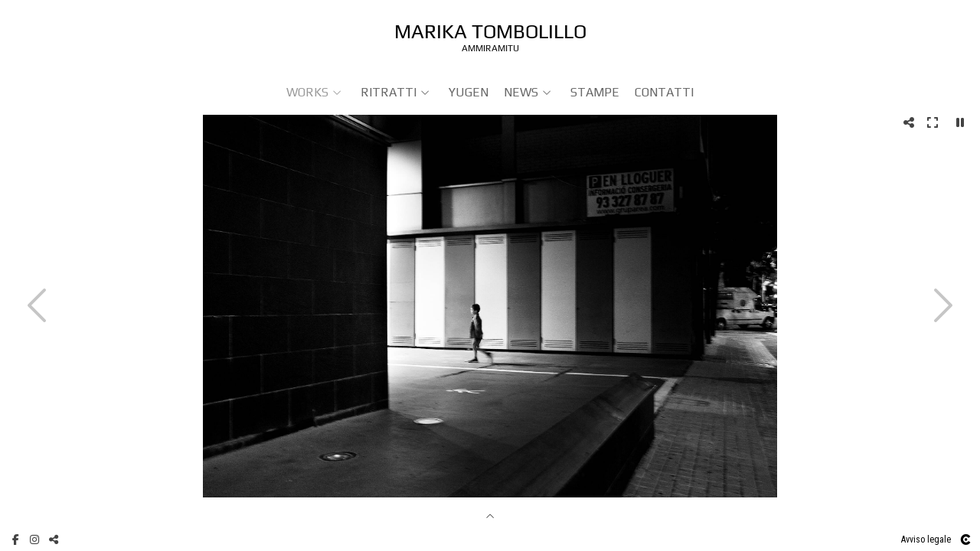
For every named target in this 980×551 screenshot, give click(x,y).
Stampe (595, 92)
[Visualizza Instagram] (34, 540)
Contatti (664, 92)
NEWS (521, 92)
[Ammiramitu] (490, 36)
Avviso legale (926, 540)
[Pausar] (960, 122)
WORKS (307, 92)
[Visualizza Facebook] (15, 540)
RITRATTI (389, 92)
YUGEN (469, 92)
